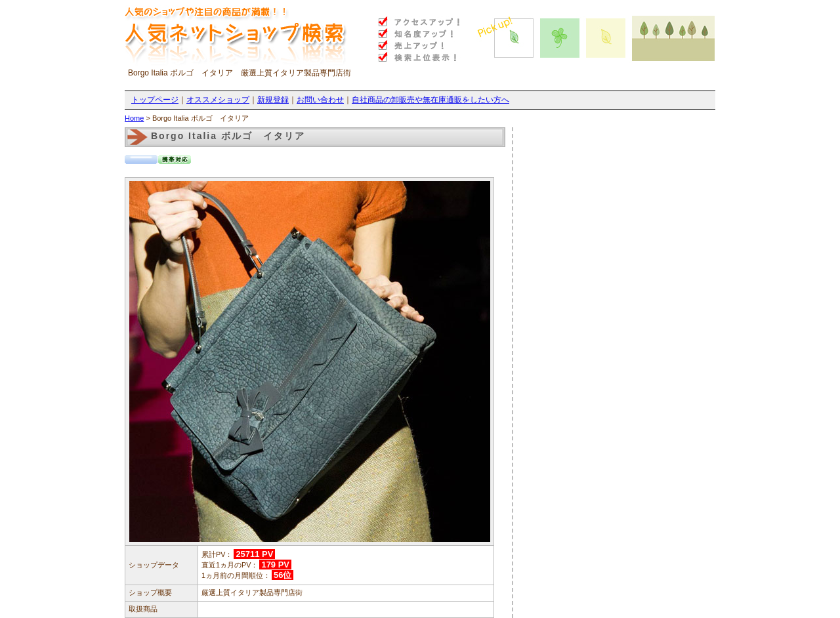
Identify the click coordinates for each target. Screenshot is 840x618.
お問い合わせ (320, 100)
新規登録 (273, 100)
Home (134, 118)
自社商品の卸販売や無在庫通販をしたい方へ (430, 100)
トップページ (155, 100)
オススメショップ (218, 100)
